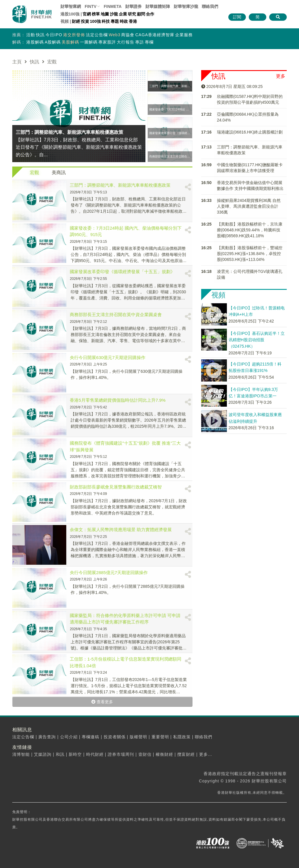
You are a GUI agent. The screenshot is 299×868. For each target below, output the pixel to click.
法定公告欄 (97, 35)
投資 (85, 21)
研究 (132, 14)
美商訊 (59, 173)
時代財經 (95, 754)
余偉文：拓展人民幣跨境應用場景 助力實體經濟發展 (121, 530)
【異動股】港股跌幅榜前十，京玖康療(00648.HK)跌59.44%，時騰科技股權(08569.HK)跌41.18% (250, 230)
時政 (124, 21)
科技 (106, 21)
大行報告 (126, 42)
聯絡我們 (210, 6)
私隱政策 (182, 737)
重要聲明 (160, 737)
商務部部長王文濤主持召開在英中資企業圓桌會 (116, 315)
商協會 (128, 35)
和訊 (60, 754)
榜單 (96, 14)
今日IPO (54, 35)
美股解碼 (70, 42)
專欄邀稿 (91, 737)
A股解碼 (53, 42)
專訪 (140, 42)
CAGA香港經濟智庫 (155, 35)
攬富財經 (186, 754)
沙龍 (114, 14)
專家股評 (107, 42)
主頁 (17, 62)
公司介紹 (69, 737)
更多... (206, 754)
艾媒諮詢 (43, 754)
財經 (76, 21)
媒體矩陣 (158, 6)
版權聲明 (138, 737)
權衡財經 (164, 754)
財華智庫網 (71, 6)
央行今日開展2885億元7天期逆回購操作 (109, 572)
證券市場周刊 (121, 754)
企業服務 (184, 35)
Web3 (114, 35)
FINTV (91, 6)
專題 (115, 21)
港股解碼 (35, 42)
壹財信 (145, 754)
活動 (31, 35)
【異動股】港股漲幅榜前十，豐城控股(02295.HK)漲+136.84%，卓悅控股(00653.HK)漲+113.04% (250, 254)
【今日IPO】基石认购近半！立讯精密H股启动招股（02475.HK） (257, 340)
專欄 (149, 42)
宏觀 (34, 173)
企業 (123, 14)
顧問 (141, 14)
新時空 (75, 754)
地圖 (105, 14)
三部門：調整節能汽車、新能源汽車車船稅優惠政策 (120, 185)
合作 (150, 14)
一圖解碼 (89, 42)
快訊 (40, 35)
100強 (95, 21)
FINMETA (113, 6)
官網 (87, 14)
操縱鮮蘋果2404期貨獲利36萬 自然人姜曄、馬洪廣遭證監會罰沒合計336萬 (249, 206)
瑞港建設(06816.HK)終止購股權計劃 (250, 132)
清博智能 (21, 754)
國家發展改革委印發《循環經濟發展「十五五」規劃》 (122, 272)
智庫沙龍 (186, 6)
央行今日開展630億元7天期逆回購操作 (107, 357)
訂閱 (237, 17)
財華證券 (133, 6)
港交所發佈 (74, 35)
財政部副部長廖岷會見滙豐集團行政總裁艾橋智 (116, 487)
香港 (133, 21)
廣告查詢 (47, 737)
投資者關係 (115, 737)
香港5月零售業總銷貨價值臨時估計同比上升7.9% (118, 400)
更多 (281, 76)
